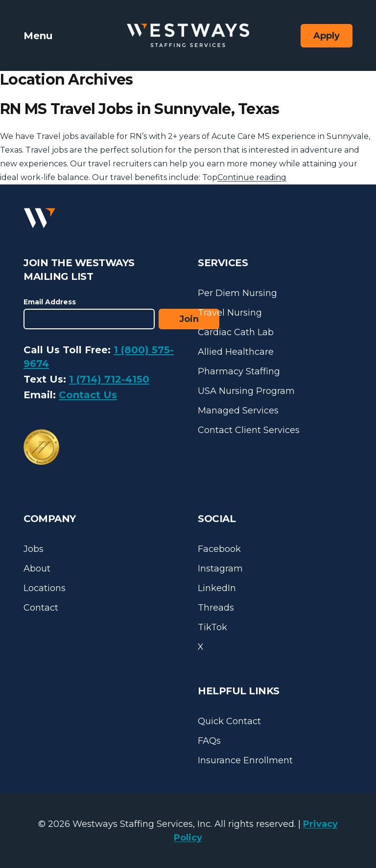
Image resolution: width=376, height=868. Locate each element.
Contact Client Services (249, 430)
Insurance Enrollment (245, 760)
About (37, 569)
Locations (45, 588)
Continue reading (252, 177)
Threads (216, 608)
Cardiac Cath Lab (236, 332)
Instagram (220, 569)
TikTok (212, 627)
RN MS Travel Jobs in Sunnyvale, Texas (140, 109)
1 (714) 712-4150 (109, 379)
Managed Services (238, 411)
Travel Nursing (230, 313)
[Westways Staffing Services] (188, 35)
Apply (327, 36)
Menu (38, 36)
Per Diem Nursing (237, 293)
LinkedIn (217, 588)
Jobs (34, 549)
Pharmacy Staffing (239, 371)
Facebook (219, 549)
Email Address (50, 302)
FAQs (209, 741)
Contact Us (88, 395)
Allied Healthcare (236, 352)
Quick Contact (229, 721)
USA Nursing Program (246, 391)
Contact (41, 608)
